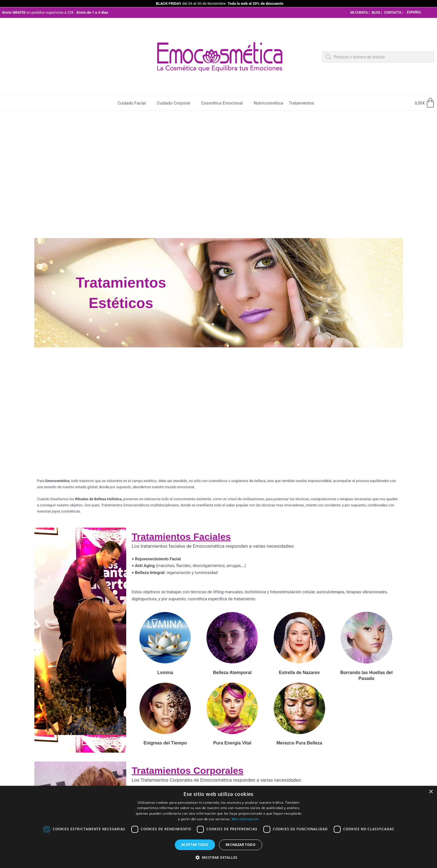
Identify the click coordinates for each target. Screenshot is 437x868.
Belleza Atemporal (232, 673)
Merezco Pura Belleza (299, 743)
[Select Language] (422, 13)
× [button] (431, 792)
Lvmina (165, 673)
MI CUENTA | (360, 13)
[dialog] (218, 827)
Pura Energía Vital (232, 743)
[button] (219, 858)
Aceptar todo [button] (195, 845)
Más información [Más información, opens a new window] (245, 819)
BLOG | (377, 13)
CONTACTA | (393, 13)
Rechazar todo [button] (241, 845)
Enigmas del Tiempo (165, 743)
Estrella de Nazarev (299, 673)
